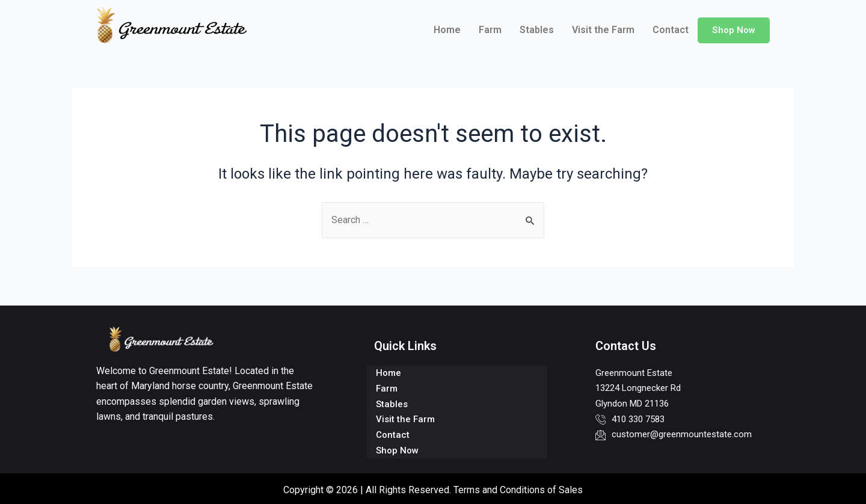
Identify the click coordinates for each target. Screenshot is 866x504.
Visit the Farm (603, 30)
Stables (536, 30)
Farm (490, 30)
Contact (670, 30)
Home (447, 30)
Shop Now (733, 30)
